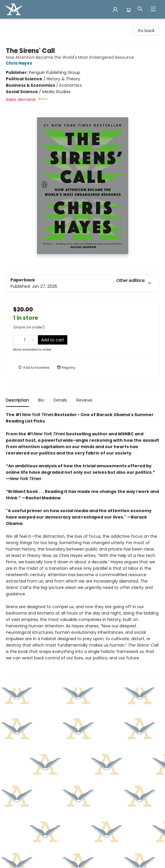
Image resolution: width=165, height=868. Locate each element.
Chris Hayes (20, 63)
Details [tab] (60, 400)
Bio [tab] (41, 400)
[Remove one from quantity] (17, 340)
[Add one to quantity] (33, 340)
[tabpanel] (82, 543)
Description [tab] (17, 400)
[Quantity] (25, 340)
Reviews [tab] (84, 400)
